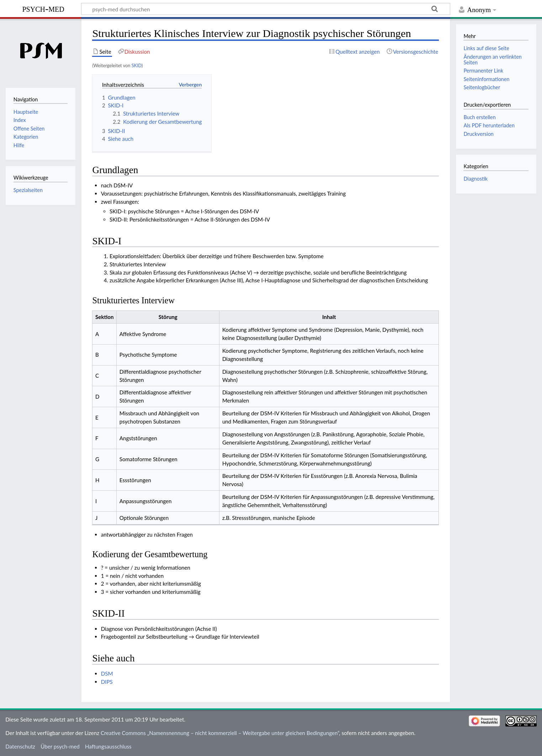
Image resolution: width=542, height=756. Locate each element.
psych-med (43, 8)
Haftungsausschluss (108, 746)
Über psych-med (60, 746)
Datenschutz (20, 746)
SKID (137, 65)
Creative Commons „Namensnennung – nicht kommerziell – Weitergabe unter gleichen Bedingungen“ (220, 733)
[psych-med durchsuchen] (266, 9)
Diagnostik (475, 179)
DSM (107, 674)
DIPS (107, 682)
